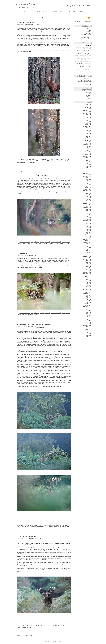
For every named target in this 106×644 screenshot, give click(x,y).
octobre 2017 (88, 241)
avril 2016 (89, 266)
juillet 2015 (88, 279)
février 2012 (88, 338)
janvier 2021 (88, 188)
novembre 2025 (87, 110)
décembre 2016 (87, 255)
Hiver (78, 52)
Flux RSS (89, 18)
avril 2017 (89, 249)
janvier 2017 (88, 254)
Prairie (79, 69)
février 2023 (88, 152)
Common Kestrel (79, 49)
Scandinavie (78, 47)
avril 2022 (89, 166)
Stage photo (89, 69)
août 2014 (89, 295)
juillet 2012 (88, 331)
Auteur (32, 12)
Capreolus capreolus (81, 58)
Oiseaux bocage (87, 49)
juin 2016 (89, 264)
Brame (21, 242)
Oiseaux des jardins (86, 50)
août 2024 (89, 130)
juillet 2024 (88, 132)
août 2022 (89, 160)
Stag (22, 162)
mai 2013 (89, 317)
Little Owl (77, 46)
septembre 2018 (87, 225)
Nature (50, 161)
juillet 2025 (88, 116)
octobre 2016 (88, 258)
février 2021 (88, 186)
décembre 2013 (87, 307)
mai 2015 (89, 282)
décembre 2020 (87, 189)
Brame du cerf (27, 242)
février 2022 (88, 169)
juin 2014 (89, 298)
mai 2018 (89, 231)
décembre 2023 (87, 142)
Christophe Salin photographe (37, 527)
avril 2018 (89, 232)
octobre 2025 (88, 112)
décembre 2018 (87, 221)
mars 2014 (88, 302)
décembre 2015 (87, 272)
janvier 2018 (88, 236)
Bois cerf (27, 525)
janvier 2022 (88, 171)
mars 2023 (88, 150)
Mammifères (88, 95)
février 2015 (88, 287)
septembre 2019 (87, 208)
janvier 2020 (88, 202)
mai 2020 (89, 198)
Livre (69, 12)
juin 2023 (89, 146)
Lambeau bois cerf (52, 527)
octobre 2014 (88, 292)
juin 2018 (89, 229)
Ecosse (90, 63)
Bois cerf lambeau (34, 525)
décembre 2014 (87, 289)
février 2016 (88, 269)
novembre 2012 (87, 325)
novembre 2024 (87, 126)
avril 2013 (89, 318)
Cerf (27, 159)
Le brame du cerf (22, 253)
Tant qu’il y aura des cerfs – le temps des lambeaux (34, 324)
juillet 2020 (88, 195)
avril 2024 (89, 136)
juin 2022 (89, 163)
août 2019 (89, 209)
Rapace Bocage (79, 62)
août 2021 (89, 178)
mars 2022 (88, 168)
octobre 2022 (88, 158)
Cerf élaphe (31, 159)
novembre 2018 (87, 222)
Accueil (25, 12)
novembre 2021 (87, 173)
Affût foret (22, 525)
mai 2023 (89, 148)
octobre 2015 (88, 275)
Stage (90, 39)
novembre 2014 (87, 291)
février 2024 (88, 139)
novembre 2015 (87, 274)
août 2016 (89, 261)
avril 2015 (89, 284)
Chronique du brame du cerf (26, 537)
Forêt (31, 161)
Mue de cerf (45, 161)
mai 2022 (89, 165)
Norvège (76, 68)
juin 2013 (89, 315)
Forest (28, 161)
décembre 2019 (87, 203)
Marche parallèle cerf (44, 243)
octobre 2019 (88, 206)
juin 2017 (89, 246)
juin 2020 (89, 196)
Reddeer (19, 162)
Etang (90, 60)
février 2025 (88, 123)
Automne (84, 63)
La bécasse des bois (86, 83)
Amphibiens (87, 68)
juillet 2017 (88, 245)
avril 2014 (89, 301)
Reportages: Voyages (86, 37)
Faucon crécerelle (82, 46)
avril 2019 (89, 215)
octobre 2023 (88, 143)
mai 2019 (89, 213)
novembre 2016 (87, 256)
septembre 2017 (87, 242)
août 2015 (89, 278)
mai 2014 (89, 299)
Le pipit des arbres (86, 79)
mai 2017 (89, 248)
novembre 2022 (87, 156)
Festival (89, 29)
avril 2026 (89, 105)
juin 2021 (89, 181)
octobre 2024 (88, 128)
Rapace (83, 55)
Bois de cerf (22, 159)
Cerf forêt (37, 159)
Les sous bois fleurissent (85, 80)
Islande (86, 71)
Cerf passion (43, 159)
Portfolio (45, 12)
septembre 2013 (87, 311)
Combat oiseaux (84, 47)
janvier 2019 (88, 219)
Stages (63, 12)
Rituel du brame (22, 172)
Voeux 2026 (88, 84)
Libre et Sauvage (37, 161)
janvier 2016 (88, 271)
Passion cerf (55, 161)
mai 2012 (89, 334)
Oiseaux (89, 98)
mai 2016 (89, 265)
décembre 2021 (87, 172)
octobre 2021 (88, 175)
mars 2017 (88, 251)
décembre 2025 (87, 109)
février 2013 (88, 321)
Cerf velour (63, 525)
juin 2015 (89, 281)
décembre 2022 (87, 155)
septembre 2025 (87, 113)
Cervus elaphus (51, 159)
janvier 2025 (88, 125)
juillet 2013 (88, 314)
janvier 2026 (88, 107)
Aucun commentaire (30, 25)
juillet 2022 (88, 162)
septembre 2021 (87, 176)
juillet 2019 (88, 211)
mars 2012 (88, 337)
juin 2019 (89, 212)
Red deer (56, 243)
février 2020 (88, 201)
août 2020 (89, 193)
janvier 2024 (88, 140)
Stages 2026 (88, 92)
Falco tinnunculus (83, 52)
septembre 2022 (87, 159)
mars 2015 (88, 285)
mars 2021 (88, 185)
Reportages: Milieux (86, 36)
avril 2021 (89, 183)
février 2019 (88, 218)
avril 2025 (89, 120)
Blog (38, 12)
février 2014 (88, 304)
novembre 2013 (87, 308)
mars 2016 (88, 268)
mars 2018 (88, 234)
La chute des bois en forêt (25, 23)
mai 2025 (89, 119)
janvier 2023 (88, 153)
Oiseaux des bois (81, 65)
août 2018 (89, 226)
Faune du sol (89, 52)
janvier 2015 (88, 288)
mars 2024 (88, 138)
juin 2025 (89, 118)
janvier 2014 (88, 305)
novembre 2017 (87, 239)
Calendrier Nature (88, 65)
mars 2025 (88, 122)
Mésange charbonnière (87, 57)
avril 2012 (89, 335)
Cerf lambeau (56, 525)
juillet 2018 (88, 228)
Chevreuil (89, 47)
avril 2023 (89, 149)
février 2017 (88, 252)
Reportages (54, 12)
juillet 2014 (88, 297)
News (37, 25)
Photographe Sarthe (64, 161)
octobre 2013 (88, 309)
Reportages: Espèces (42, 176)
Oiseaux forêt (84, 69)
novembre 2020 (87, 191)
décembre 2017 (87, 238)
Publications (88, 33)
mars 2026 (88, 106)
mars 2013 (88, 319)
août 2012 (89, 329)
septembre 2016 (87, 259)
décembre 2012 (87, 324)
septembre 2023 (87, 145)
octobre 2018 (88, 223)
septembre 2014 (87, 294)
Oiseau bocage (85, 62)
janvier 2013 (88, 322)
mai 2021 (89, 182)
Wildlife (33, 162)
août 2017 (89, 244)
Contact (81, 12)
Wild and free (27, 162)
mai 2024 (89, 135)
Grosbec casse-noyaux (80, 71)
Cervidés (79, 55)
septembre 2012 (87, 328)
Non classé (88, 32)
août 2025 (89, 115)
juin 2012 (89, 332)
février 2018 (88, 235)
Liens (74, 12)
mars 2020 (88, 199)
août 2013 (89, 312)
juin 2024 (89, 133)
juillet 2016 (88, 262)
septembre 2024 (87, 129)
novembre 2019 (87, 205)
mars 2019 (88, 216)
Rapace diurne (81, 68)
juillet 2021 (88, 179)
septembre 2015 (87, 276)
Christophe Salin (26, 6)
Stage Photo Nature (82, 53)
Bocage (89, 66)
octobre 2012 (88, 327)
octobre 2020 (88, 192)
